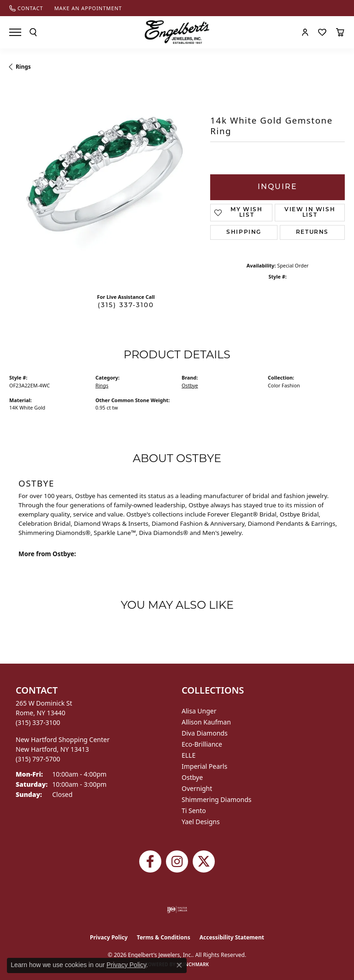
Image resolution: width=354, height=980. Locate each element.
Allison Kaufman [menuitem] (206, 722)
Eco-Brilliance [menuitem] (202, 744)
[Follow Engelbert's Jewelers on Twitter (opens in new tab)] (204, 861)
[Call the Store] (38, 722)
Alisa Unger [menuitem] (199, 711)
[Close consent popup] (179, 965)
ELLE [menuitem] (189, 755)
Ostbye (190, 385)
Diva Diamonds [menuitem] (205, 733)
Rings (23, 67)
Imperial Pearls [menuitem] (204, 766)
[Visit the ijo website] (177, 909)
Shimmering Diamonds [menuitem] (217, 799)
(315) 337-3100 (126, 306)
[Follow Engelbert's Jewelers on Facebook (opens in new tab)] (150, 861)
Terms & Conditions (164, 937)
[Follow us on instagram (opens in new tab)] (177, 861)
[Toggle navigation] (15, 32)
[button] (33, 32)
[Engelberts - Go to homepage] (177, 32)
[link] (26, 8)
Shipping (244, 232)
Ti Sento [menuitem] (194, 811)
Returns (312, 232)
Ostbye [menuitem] (192, 777)
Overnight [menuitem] (197, 788)
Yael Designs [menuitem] (201, 822)
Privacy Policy (109, 937)
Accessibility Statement (232, 937)
